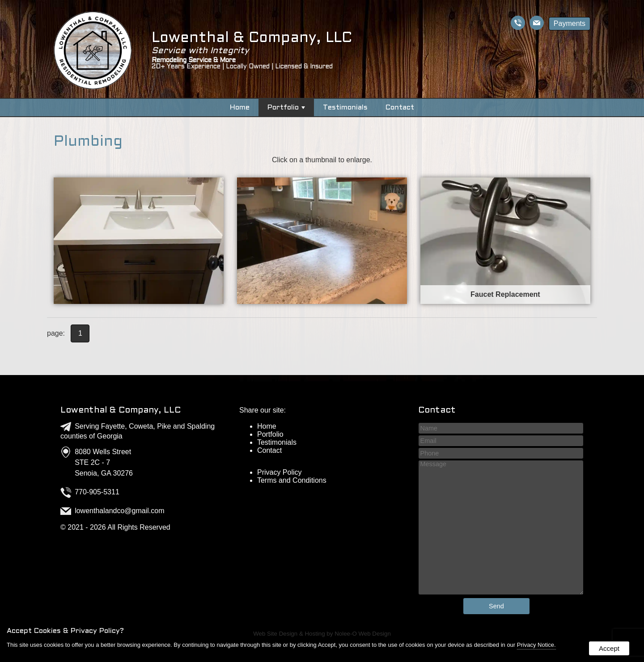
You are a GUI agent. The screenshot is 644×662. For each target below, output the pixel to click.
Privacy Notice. (536, 645)
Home (240, 108)
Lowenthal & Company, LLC (121, 410)
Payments (570, 23)
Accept (609, 648)
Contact (400, 108)
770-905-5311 (97, 492)
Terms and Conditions (292, 480)
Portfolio (286, 108)
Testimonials (345, 108)
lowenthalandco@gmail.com (119, 511)
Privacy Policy (280, 472)
